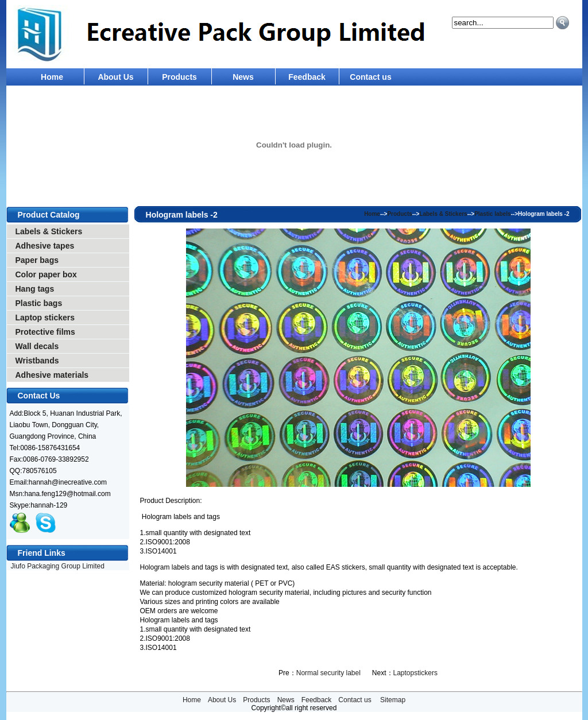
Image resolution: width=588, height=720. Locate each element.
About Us (115, 77)
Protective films (45, 332)
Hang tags (35, 289)
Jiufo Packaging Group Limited (58, 566)
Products (179, 77)
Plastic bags (39, 303)
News (243, 77)
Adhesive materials (52, 375)
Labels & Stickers (49, 231)
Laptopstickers (415, 673)
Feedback (307, 77)
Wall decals (37, 346)
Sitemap (393, 700)
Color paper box (46, 274)
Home (52, 77)
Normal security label (328, 673)
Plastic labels (492, 214)
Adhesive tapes (45, 246)
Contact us (370, 77)
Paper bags (37, 260)
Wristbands (37, 361)
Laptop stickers (45, 318)
